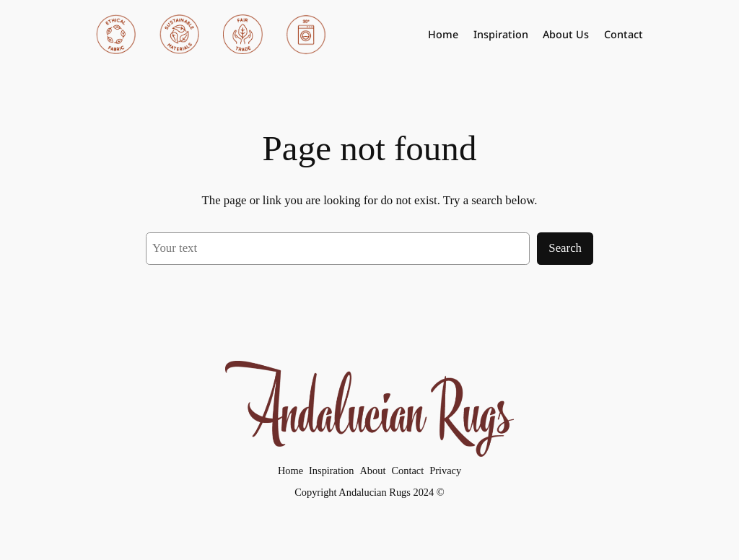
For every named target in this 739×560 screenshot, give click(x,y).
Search (565, 248)
